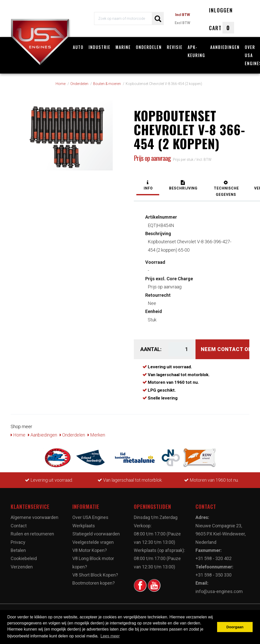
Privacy (18, 542)
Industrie (100, 47)
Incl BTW (183, 15)
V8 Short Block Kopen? (95, 575)
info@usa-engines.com (219, 591)
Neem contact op (225, 349)
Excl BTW (182, 23)
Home (18, 435)
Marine (123, 47)
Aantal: (150, 349)
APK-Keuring (196, 51)
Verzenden (22, 567)
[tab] (148, 186)
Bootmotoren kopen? (94, 583)
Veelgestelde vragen (93, 542)
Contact (19, 526)
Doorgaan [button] (235, 627)
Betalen (18, 550)
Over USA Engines (90, 517)
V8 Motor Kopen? (90, 550)
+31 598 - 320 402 (214, 558)
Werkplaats (84, 526)
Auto (78, 47)
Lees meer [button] (110, 636)
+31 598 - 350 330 (214, 575)
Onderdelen (149, 47)
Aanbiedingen (225, 47)
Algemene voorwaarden (35, 517)
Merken (96, 435)
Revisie (175, 47)
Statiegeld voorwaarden (96, 534)
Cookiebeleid (24, 558)
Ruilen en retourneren (32, 534)
